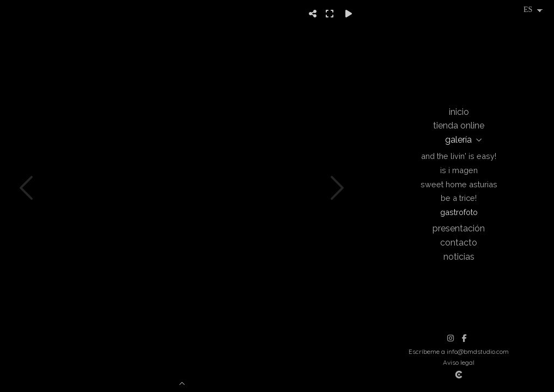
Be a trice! (459, 198)
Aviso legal (459, 362)
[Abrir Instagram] (450, 338)
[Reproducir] (349, 14)
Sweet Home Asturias (459, 184)
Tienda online (459, 125)
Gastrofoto (459, 212)
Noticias (459, 257)
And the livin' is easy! (459, 156)
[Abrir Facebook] (464, 338)
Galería (458, 140)
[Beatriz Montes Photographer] (459, 51)
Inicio (459, 112)
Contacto (459, 243)
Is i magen (459, 170)
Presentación (459, 228)
